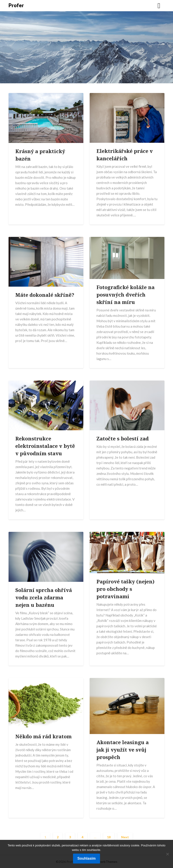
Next (125, 837)
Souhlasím (87, 858)
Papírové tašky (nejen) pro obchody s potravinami (125, 589)
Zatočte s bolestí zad (123, 438)
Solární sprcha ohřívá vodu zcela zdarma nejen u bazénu (44, 597)
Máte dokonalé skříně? (45, 295)
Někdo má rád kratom (43, 736)
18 (109, 837)
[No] (167, 854)
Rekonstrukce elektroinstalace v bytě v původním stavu (45, 446)
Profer (16, 5)
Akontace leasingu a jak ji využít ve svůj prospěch (123, 750)
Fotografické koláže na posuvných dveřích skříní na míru (125, 295)
